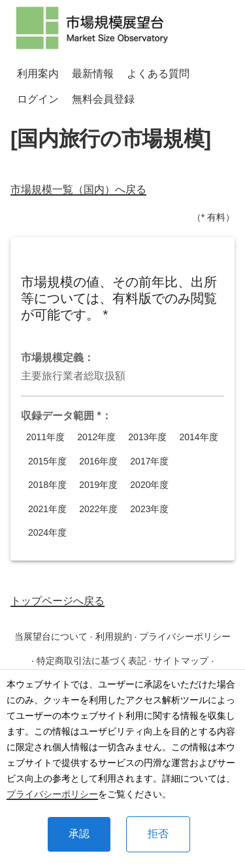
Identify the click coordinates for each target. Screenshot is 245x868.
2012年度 (96, 437)
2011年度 (45, 437)
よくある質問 (158, 74)
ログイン (38, 99)
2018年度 (47, 485)
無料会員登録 (103, 99)
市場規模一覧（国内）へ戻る (78, 189)
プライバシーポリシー (52, 794)
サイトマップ (181, 661)
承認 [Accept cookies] (79, 834)
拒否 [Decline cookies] (158, 834)
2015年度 (47, 461)
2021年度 (47, 509)
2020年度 (149, 485)
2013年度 (147, 437)
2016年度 (98, 461)
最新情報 (93, 74)
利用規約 (114, 636)
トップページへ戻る (57, 601)
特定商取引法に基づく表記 (91, 661)
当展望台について (51, 636)
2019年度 (98, 485)
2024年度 (47, 533)
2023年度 (149, 509)
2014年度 (198, 437)
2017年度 (149, 461)
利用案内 (38, 74)
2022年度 (98, 509)
